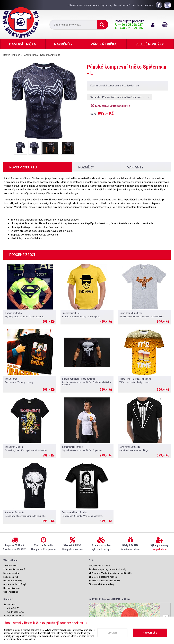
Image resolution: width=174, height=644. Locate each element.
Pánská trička (30, 55)
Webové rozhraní (11, 592)
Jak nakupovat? (123, 5)
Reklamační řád (11, 577)
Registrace (137, 5)
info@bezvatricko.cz (16, 623)
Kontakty (148, 5)
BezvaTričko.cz (12, 55)
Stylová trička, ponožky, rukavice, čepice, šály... (91, 5)
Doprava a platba (11, 573)
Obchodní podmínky (13, 581)
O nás (92, 560)
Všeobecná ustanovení (14, 569)
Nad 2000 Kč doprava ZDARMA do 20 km (109, 599)
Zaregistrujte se (159, 549)
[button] (166, 618)
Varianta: (96, 97)
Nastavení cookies (12, 588)
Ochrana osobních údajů (15, 584)
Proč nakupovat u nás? (99, 566)
